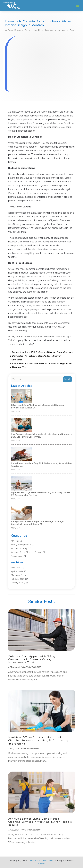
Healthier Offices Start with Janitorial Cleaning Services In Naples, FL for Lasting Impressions (38, 741)
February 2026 (18, 579)
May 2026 (16, 568)
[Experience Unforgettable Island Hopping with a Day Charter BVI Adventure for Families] (22, 484)
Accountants (17, 556)
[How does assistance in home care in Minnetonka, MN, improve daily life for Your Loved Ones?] (22, 425)
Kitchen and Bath (66, 30)
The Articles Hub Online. (42, 861)
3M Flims (15, 541)
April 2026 (16, 571)
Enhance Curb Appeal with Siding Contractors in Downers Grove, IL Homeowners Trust (32, 659)
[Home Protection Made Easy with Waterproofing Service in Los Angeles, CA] (22, 455)
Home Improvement (48, 30)
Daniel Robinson (15, 30)
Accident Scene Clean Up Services (27, 552)
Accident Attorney (19, 548)
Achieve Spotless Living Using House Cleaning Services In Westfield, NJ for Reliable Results (40, 822)
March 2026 (17, 575)
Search (67, 379)
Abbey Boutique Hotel (21, 545)
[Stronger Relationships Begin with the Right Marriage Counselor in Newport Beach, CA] (22, 513)
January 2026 (17, 583)
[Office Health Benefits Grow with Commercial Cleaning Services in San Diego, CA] (22, 396)
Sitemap (42, 864)
